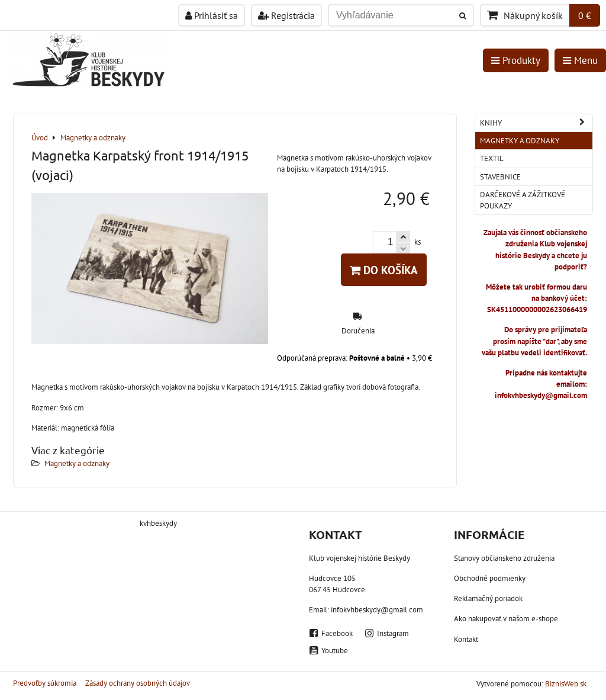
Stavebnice (500, 177)
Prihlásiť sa (212, 15)
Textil (492, 158)
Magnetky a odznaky (77, 463)
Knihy (536, 123)
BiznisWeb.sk (566, 684)
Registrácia (286, 15)
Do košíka (384, 270)
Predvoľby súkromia (45, 683)
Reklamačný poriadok (488, 598)
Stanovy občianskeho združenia (504, 558)
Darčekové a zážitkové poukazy (523, 200)
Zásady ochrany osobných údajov (138, 683)
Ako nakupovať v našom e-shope (506, 619)
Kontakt (466, 639)
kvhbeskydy (158, 523)
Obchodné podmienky (490, 578)
